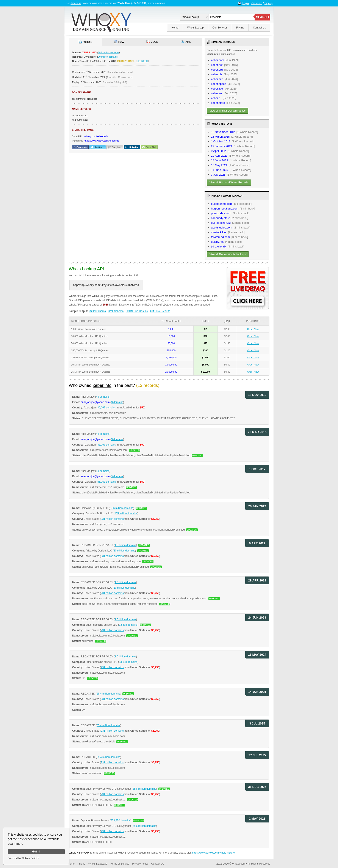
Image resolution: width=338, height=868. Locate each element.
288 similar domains (108, 52)
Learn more (16, 844)
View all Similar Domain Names (228, 111)
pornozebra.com (221, 213)
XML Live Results (160, 311)
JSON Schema (97, 311)
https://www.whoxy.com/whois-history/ (214, 853)
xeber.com (218, 60)
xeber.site (217, 79)
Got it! (36, 852)
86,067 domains (107, 408)
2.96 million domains (121, 508)
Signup (268, 3)
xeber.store (218, 103)
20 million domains (108, 57)
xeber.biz (217, 74)
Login (246, 3)
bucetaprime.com (222, 204)
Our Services (220, 28)
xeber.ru (216, 98)
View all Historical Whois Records (229, 183)
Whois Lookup (196, 28)
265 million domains (126, 514)
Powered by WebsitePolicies (23, 858)
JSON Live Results (137, 311)
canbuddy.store (221, 218)
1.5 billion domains (125, 545)
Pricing (240, 28)
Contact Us (259, 28)
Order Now (253, 329)
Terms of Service (120, 864)
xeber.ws (217, 93)
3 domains (117, 402)
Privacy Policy (140, 864)
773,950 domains (120, 821)
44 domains (103, 397)
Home (175, 28)
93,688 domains (128, 625)
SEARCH (262, 17)
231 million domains (112, 519)
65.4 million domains (108, 694)
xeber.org (217, 70)
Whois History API (79, 853)
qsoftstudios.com (222, 228)
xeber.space (219, 84)
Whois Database (98, 864)
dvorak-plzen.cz (221, 223)
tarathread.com (220, 237)
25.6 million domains (144, 789)
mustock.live (219, 232)
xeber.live (217, 89)
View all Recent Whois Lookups (228, 254)
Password (257, 3)
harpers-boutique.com (225, 209)
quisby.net (217, 242)
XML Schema (116, 311)
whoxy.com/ (96, 136)
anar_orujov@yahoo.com (95, 402)
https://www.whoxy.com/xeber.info (102, 141)
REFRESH (142, 61)
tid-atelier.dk (219, 247)
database (76, 3)
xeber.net (217, 65)
